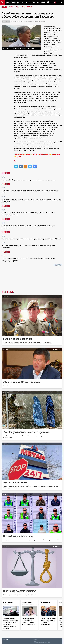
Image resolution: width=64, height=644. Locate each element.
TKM (34, 2)
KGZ (26, 2)
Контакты (6, 639)
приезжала (39, 142)
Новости (4, 7)
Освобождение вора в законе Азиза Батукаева (35, 22)
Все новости (58, 265)
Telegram (55, 154)
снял (42, 121)
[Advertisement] (32, 279)
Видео (18, 7)
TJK (30, 2)
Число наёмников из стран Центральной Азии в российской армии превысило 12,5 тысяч (32, 239)
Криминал (14, 22)
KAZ (22, 2)
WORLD (43, 2)
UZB (38, 2)
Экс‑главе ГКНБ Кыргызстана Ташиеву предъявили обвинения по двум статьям (29, 180)
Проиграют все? (46, 602)
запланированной (55, 109)
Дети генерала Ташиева (8, 603)
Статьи (11, 7)
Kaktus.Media (49, 61)
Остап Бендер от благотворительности (31, 603)
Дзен (18, 157)
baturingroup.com (44, 642)
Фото (23, 7)
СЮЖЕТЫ (30, 7)
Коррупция (20, 22)
